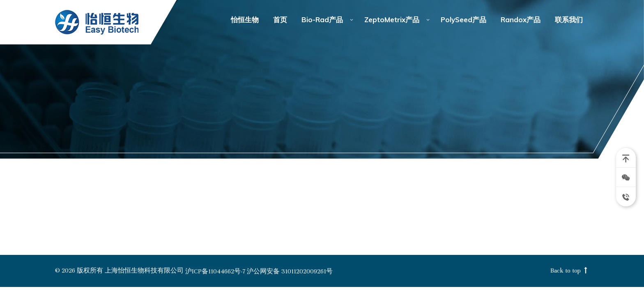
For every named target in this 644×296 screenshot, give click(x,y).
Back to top (570, 271)
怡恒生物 (97, 22)
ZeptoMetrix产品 (392, 20)
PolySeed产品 (463, 20)
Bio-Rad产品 (322, 20)
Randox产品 (521, 20)
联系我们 (569, 20)
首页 (280, 20)
